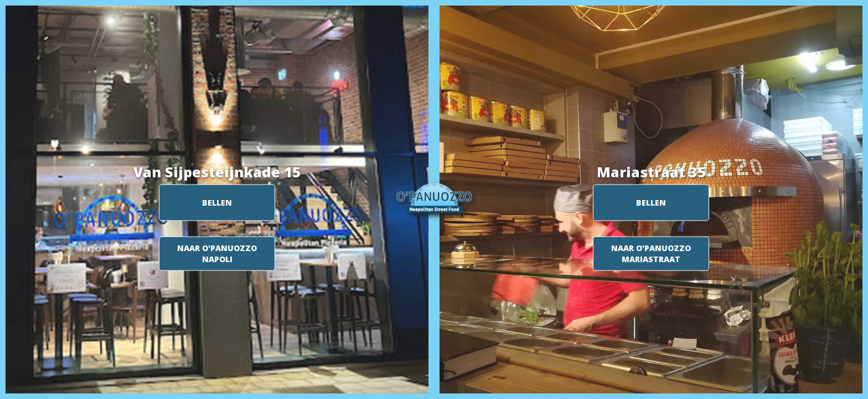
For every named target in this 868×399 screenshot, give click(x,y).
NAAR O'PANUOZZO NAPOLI (217, 254)
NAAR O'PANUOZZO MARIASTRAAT (651, 254)
